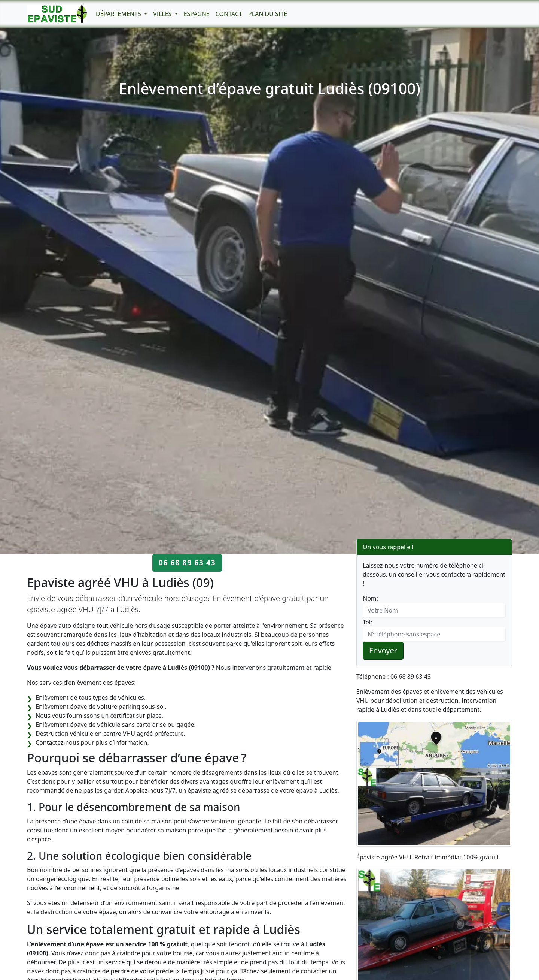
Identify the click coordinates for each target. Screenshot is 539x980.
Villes (163, 14)
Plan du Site (268, 14)
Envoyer (383, 651)
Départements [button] (119, 14)
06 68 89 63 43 (187, 562)
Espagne (197, 14)
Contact (229, 14)
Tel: (367, 622)
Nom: (370, 598)
